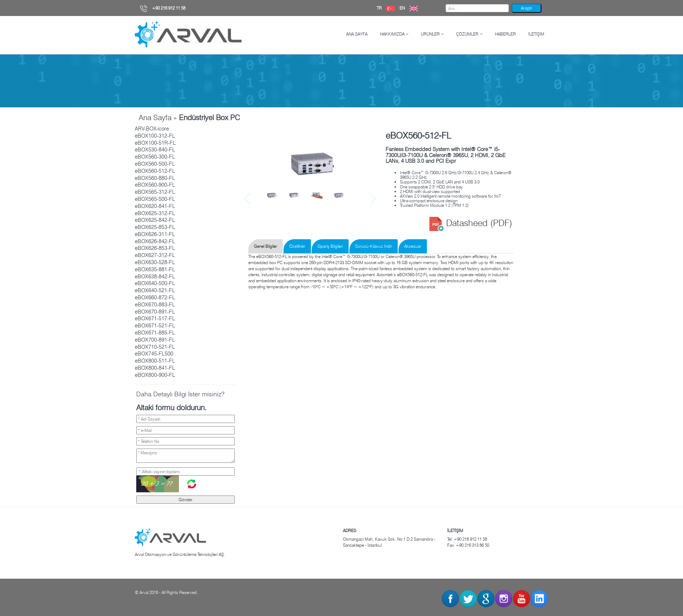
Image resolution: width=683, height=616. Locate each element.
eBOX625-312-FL (155, 213)
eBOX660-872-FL (155, 298)
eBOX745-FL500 (154, 354)
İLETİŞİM (536, 34)
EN (411, 8)
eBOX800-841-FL (155, 368)
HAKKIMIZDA (392, 34)
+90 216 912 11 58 (163, 8)
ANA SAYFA (357, 34)
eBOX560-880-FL (155, 178)
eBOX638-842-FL (155, 277)
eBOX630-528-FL (155, 262)
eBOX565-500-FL (155, 199)
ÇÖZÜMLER (467, 34)
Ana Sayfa (155, 117)
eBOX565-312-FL (155, 192)
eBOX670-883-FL (155, 305)
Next (373, 199)
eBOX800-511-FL (155, 361)
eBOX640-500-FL (155, 283)
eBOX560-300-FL (155, 157)
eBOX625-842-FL (155, 220)
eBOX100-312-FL (155, 136)
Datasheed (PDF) (471, 223)
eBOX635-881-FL (155, 269)
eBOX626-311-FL (155, 234)
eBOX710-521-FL (155, 347)
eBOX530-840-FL (155, 150)
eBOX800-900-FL (155, 375)
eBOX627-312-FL (155, 255)
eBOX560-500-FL (155, 164)
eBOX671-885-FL (155, 333)
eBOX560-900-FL (155, 185)
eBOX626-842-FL (155, 241)
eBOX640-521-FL (155, 290)
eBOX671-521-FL (155, 326)
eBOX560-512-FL (155, 171)
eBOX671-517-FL (155, 318)
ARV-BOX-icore (152, 129)
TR (388, 8)
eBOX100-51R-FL (155, 143)
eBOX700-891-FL (155, 340)
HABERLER (505, 34)
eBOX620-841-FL (155, 206)
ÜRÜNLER (430, 34)
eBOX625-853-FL (155, 227)
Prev (248, 199)
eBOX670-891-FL (155, 312)
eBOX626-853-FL (155, 248)
